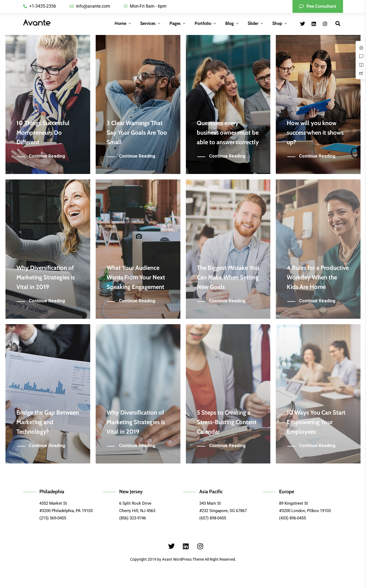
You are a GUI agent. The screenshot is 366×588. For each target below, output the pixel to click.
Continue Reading (47, 156)
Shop (277, 23)
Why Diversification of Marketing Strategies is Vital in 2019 (46, 277)
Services (148, 23)
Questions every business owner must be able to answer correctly (228, 133)
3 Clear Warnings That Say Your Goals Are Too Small (137, 133)
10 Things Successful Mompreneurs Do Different (43, 133)
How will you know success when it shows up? (315, 133)
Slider (253, 23)
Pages (175, 23)
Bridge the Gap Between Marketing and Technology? (48, 422)
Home (120, 23)
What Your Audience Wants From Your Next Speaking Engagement (136, 277)
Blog (229, 23)
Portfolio (203, 23)
